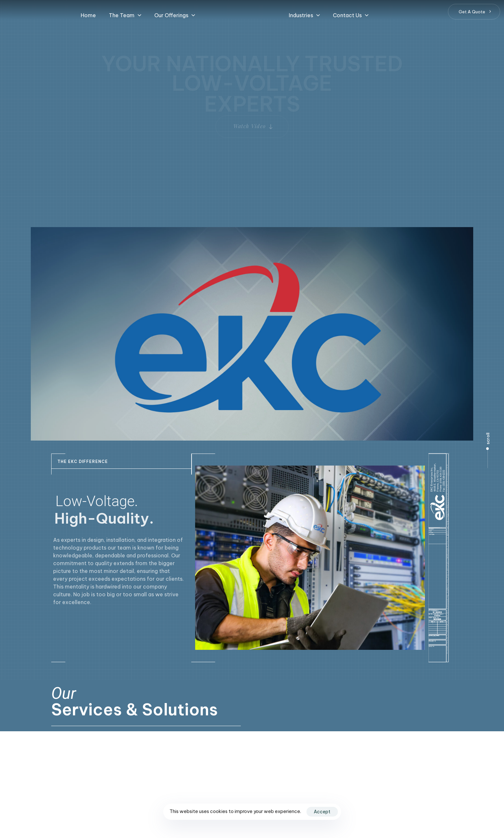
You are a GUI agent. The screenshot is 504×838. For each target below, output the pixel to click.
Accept (322, 812)
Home (88, 15)
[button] (125, 15)
